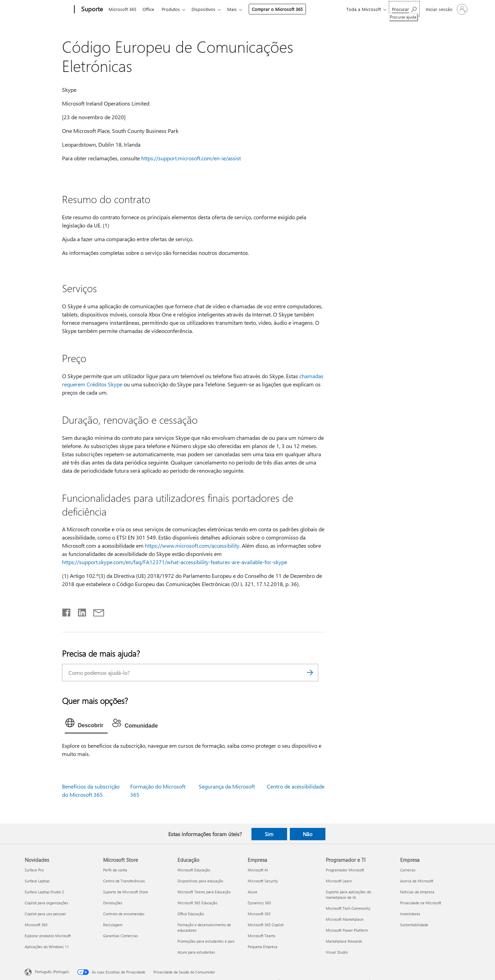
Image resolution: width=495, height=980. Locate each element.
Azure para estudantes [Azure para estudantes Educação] (196, 952)
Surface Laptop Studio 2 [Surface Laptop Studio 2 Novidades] (44, 892)
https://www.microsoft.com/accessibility (192, 545)
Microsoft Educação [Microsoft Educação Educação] (194, 870)
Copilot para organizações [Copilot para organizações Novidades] (46, 903)
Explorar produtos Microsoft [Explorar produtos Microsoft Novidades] (48, 936)
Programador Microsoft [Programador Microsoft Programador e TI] (345, 870)
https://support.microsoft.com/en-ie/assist (191, 158)
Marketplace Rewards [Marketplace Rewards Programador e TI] (344, 941)
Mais (237, 9)
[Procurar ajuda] (404, 9)
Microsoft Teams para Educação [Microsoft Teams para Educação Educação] (204, 892)
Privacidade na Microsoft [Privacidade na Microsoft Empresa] (421, 903)
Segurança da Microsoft (227, 786)
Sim (269, 834)
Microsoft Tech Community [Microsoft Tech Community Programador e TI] (348, 908)
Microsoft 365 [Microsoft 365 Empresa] (259, 914)
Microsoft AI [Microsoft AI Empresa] (258, 870)
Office (150, 9)
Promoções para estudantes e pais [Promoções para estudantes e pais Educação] (206, 941)
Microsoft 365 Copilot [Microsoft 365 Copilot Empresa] (266, 925)
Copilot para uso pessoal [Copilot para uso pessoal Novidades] (45, 914)
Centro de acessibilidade (296, 786)
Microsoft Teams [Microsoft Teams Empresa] (262, 936)
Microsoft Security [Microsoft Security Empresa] (263, 881)
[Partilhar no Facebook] (67, 611)
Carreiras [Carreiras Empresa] (408, 870)
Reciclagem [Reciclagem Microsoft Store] (113, 925)
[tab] (86, 724)
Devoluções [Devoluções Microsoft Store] (113, 903)
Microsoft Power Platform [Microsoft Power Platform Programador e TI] (347, 930)
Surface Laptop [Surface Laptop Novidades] (37, 881)
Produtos (174, 9)
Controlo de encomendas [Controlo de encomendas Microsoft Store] (124, 914)
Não (308, 834)
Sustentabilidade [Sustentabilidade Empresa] (414, 925)
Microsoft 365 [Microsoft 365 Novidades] (36, 925)
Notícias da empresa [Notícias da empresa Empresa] (417, 892)
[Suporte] (91, 10)
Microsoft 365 (122, 9)
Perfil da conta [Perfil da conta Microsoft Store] (115, 870)
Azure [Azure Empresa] (252, 892)
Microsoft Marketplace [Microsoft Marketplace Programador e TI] (345, 919)
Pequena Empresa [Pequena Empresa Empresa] (263, 947)
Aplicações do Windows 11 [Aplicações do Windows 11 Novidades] (47, 947)
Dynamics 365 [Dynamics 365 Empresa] (259, 903)
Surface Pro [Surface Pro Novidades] (34, 870)
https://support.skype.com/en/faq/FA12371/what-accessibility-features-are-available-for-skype (175, 562)
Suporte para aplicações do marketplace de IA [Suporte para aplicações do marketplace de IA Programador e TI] (348, 895)
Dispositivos (208, 9)
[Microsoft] (48, 10)
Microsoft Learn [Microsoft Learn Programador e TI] (339, 881)
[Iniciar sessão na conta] (446, 9)
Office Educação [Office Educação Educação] (191, 914)
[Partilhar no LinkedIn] (79, 611)
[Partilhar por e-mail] (96, 611)
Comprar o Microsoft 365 (283, 9)
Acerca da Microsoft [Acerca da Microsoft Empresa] (417, 881)
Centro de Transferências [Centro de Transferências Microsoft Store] (124, 881)
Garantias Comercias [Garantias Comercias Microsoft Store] (121, 936)
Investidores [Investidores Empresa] (410, 914)
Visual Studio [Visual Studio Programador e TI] (337, 952)
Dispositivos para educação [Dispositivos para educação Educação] (200, 881)
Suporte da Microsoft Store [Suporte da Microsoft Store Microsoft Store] (126, 892)
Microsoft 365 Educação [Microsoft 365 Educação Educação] (197, 903)
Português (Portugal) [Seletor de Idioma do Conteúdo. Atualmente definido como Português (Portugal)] (52, 972)
